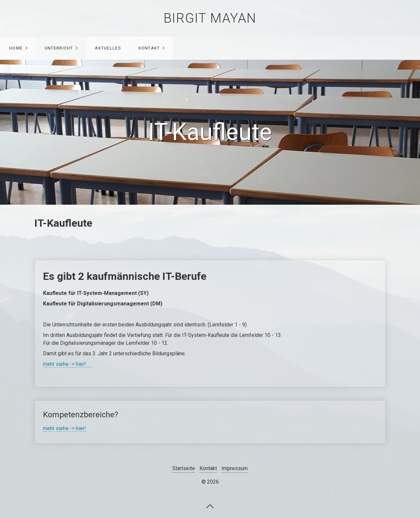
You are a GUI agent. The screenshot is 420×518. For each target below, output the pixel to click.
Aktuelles (108, 48)
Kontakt (149, 48)
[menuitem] (18, 48)
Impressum (235, 468)
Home (16, 48)
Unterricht (59, 48)
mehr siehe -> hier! (67, 364)
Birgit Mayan (210, 18)
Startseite (184, 468)
